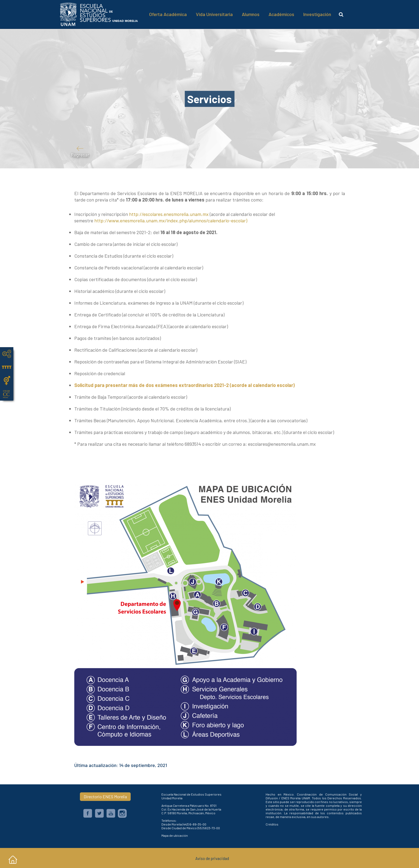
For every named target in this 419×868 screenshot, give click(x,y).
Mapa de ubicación (175, 835)
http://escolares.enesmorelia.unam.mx (169, 214)
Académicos (281, 14)
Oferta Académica (168, 14)
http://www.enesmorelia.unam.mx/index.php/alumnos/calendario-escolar (170, 220)
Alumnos (251, 14)
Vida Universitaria (214, 14)
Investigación (317, 14)
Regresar (80, 154)
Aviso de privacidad (212, 858)
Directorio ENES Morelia (105, 797)
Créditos (272, 824)
